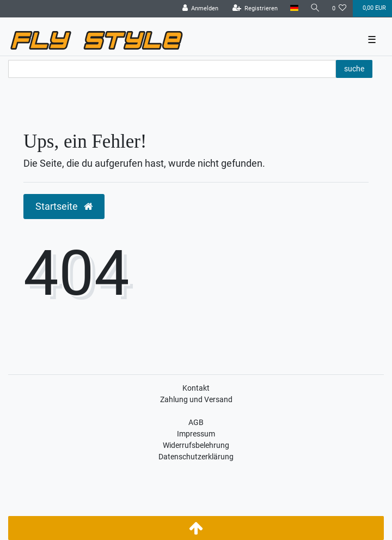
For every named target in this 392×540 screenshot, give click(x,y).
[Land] (294, 8)
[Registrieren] (255, 9)
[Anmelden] (201, 9)
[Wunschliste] (339, 9)
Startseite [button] (64, 207)
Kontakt (196, 388)
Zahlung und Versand (196, 399)
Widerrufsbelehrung (196, 445)
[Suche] (315, 8)
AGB (196, 422)
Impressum (196, 434)
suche (354, 69)
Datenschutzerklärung (196, 457)
